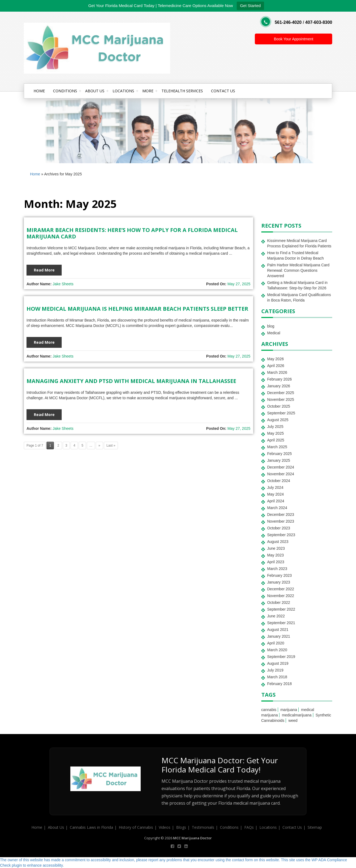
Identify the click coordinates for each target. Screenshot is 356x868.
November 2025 (281, 399)
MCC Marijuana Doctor (192, 838)
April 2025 (276, 440)
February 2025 (280, 454)
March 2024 (277, 508)
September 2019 (281, 657)
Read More (44, 270)
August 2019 (278, 663)
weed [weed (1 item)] (293, 720)
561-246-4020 (288, 22)
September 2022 (281, 609)
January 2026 (279, 386)
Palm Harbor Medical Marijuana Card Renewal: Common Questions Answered (298, 270)
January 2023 (279, 582)
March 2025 (277, 447)
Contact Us (223, 91)
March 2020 (277, 650)
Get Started (250, 6)
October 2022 (279, 602)
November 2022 (281, 596)
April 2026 (276, 366)
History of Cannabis (136, 827)
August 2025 (278, 420)
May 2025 (276, 433)
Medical (274, 333)
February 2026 (280, 379)
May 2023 (276, 555)
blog (271, 326)
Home (39, 91)
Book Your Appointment (294, 39)
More (148, 91)
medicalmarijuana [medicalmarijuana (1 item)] (297, 715)
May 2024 (276, 494)
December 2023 (281, 515)
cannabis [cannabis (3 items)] (269, 710)
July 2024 (275, 487)
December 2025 (281, 393)
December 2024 (281, 467)
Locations (123, 91)
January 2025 (279, 460)
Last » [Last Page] (111, 446)
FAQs (249, 827)
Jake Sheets (63, 284)
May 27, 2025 (239, 284)
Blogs (181, 827)
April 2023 (276, 562)
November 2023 (281, 521)
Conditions (65, 91)
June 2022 (276, 616)
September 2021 (281, 623)
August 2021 (278, 630)
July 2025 (275, 427)
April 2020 (276, 643)
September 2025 (281, 413)
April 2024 (276, 501)
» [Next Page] (99, 446)
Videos (165, 827)
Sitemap (315, 827)
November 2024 (281, 474)
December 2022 (281, 589)
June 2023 (276, 548)
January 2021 (279, 636)
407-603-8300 (319, 22)
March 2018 (277, 677)
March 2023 (277, 569)
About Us (95, 91)
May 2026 (276, 359)
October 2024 (279, 481)
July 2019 (275, 670)
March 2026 (277, 372)
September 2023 (281, 535)
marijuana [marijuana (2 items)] (289, 710)
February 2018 (280, 684)
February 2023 (280, 575)
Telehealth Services (182, 91)
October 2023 (279, 528)
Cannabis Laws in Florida (91, 827)
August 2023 (278, 542)
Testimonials (203, 827)
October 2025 (279, 406)
